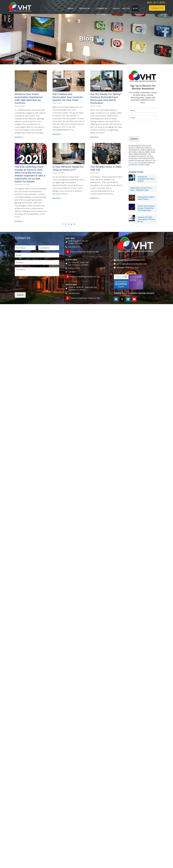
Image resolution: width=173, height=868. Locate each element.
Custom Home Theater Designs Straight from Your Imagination (146, 208)
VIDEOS (116, 8)
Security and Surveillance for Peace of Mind (146, 179)
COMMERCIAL (103, 8)
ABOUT (72, 8)
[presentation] (148, 132)
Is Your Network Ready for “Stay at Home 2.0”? (68, 168)
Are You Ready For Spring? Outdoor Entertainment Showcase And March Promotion (106, 99)
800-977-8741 (156, 3)
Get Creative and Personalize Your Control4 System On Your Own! (68, 97)
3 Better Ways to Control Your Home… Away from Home (141, 189)
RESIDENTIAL (86, 8)
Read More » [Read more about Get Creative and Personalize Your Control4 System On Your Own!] (57, 134)
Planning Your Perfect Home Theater (146, 198)
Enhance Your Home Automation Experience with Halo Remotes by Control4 (29, 99)
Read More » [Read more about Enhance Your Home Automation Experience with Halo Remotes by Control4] (19, 137)
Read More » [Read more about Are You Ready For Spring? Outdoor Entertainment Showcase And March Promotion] (95, 137)
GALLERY (126, 8)
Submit (134, 139)
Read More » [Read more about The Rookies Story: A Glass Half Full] (95, 198)
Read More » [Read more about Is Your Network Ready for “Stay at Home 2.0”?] (57, 198)
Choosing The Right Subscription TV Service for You (146, 219)
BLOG (135, 8)
